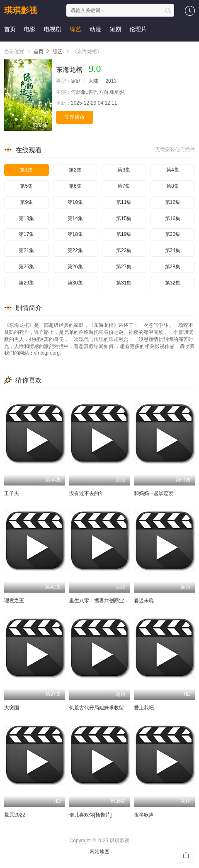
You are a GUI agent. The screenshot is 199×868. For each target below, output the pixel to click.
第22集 (75, 250)
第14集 (75, 218)
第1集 (26, 170)
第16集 (173, 218)
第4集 (173, 170)
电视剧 (53, 29)
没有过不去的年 (87, 493)
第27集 (124, 267)
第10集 (75, 202)
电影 (30, 29)
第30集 (75, 283)
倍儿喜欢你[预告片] (91, 815)
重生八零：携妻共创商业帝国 (102, 601)
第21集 (26, 250)
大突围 (12, 708)
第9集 (26, 202)
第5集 (26, 186)
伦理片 (138, 29)
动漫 (95, 29)
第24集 (173, 250)
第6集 (75, 186)
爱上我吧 (144, 708)
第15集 (124, 218)
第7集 (124, 186)
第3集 (124, 170)
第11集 (124, 202)
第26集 (75, 267)
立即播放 (75, 117)
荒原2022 (15, 815)
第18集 (75, 234)
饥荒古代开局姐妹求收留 (97, 708)
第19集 (124, 234)
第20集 (173, 234)
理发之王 (14, 601)
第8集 (173, 186)
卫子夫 (12, 493)
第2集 (75, 170)
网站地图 (99, 852)
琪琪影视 (21, 10)
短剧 (115, 29)
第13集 (26, 218)
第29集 (26, 283)
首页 (10, 29)
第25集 (26, 267)
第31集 (124, 283)
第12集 (173, 202)
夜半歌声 (144, 815)
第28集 (173, 267)
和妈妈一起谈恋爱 (154, 493)
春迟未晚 (144, 601)
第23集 (124, 250)
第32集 (173, 283)
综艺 (75, 29)
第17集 (26, 234)
